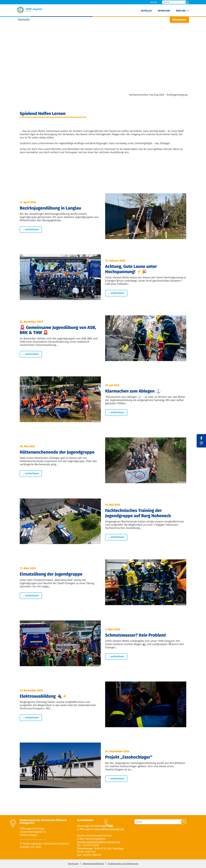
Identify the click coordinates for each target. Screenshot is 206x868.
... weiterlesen (31, 229)
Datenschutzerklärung (93, 864)
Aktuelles (146, 11)
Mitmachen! (164, 11)
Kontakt (154, 2)
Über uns (181, 11)
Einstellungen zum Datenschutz (123, 864)
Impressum (73, 864)
